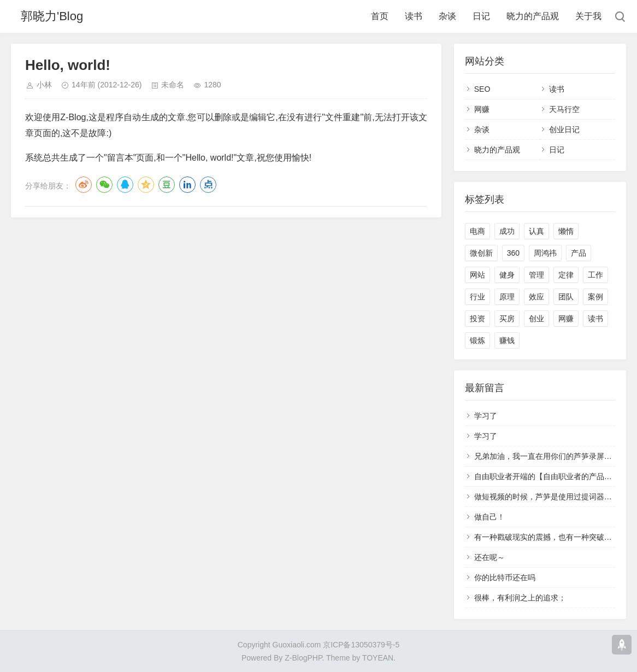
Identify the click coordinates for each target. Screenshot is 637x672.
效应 (536, 297)
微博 (84, 185)
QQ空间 (146, 185)
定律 (566, 275)
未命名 (173, 85)
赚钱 (507, 340)
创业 (536, 319)
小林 (44, 85)
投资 (477, 319)
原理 (507, 297)
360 (513, 253)
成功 (507, 231)
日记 (481, 16)
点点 (208, 185)
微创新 (481, 253)
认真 (536, 231)
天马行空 (564, 109)
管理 (536, 275)
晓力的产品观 (533, 16)
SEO (482, 89)
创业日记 (564, 129)
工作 (595, 275)
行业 (477, 297)
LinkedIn (187, 185)
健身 (507, 275)
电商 (477, 231)
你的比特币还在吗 (505, 577)
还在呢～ (489, 557)
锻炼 (477, 340)
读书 (414, 16)
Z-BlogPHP (303, 658)
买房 (507, 319)
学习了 (486, 416)
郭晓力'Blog (52, 16)
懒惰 (566, 231)
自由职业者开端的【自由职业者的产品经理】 (551, 476)
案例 (595, 297)
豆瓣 (167, 185)
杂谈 (447, 16)
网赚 (482, 109)
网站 (477, 275)
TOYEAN (378, 658)
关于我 (588, 16)
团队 (566, 297)
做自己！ (489, 517)
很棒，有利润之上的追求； (520, 598)
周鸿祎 (545, 253)
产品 (579, 253)
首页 (380, 16)
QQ (125, 185)
